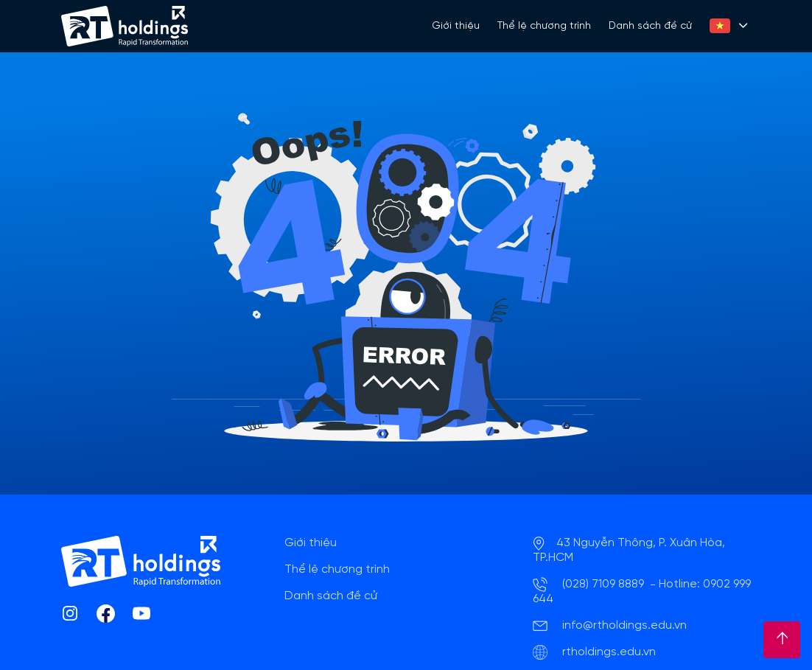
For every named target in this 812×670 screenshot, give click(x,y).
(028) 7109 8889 (603, 584)
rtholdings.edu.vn (609, 652)
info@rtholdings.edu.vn (624, 625)
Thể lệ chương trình (544, 26)
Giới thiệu (456, 26)
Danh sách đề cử (650, 26)
